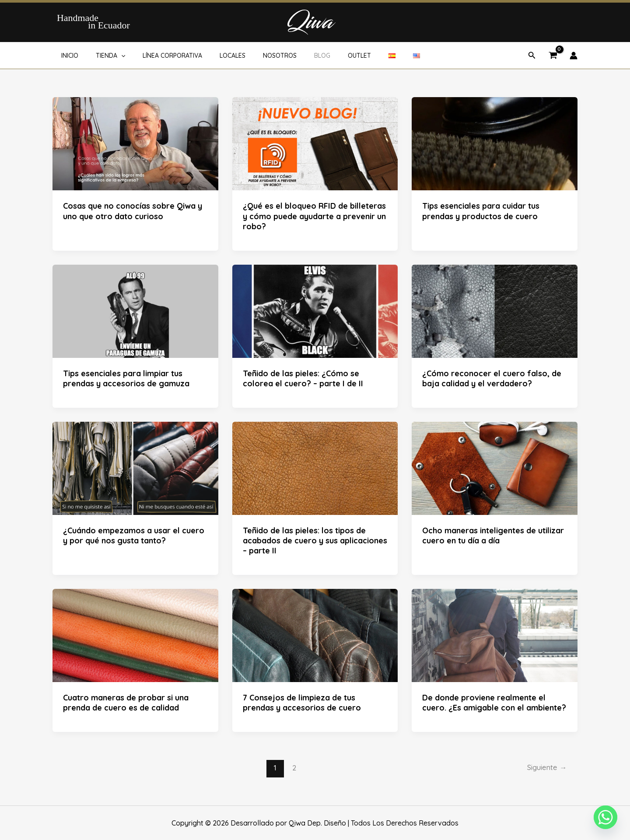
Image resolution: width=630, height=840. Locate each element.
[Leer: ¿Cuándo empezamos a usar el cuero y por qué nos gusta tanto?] (135, 467)
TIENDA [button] (103, 56)
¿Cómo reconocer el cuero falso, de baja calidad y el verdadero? (492, 378)
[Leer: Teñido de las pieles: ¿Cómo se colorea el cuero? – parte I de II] (315, 310)
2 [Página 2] (293, 768)
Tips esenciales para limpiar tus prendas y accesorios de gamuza (126, 378)
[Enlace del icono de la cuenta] (574, 56)
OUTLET (325, 56)
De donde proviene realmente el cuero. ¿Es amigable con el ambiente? (494, 703)
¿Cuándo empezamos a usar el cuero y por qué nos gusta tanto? (134, 535)
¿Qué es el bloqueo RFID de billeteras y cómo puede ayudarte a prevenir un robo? (314, 216)
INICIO (67, 56)
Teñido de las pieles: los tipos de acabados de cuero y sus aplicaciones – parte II (315, 541)
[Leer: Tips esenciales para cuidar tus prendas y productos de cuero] (495, 143)
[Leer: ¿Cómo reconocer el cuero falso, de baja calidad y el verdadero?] (495, 310)
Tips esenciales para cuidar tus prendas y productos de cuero (481, 211)
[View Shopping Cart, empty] (553, 56)
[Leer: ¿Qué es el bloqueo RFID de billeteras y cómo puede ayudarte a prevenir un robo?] (315, 143)
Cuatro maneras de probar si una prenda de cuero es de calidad (126, 703)
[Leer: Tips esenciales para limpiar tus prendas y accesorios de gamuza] (135, 310)
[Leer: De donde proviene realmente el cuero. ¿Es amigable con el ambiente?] (495, 635)
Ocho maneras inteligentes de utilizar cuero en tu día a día (493, 535)
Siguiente (546, 768)
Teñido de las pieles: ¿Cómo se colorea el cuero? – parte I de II (303, 378)
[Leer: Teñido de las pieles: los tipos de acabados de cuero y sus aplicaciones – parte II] (315, 467)
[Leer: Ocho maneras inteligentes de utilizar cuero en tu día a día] (495, 467)
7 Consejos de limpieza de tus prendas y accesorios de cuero (302, 703)
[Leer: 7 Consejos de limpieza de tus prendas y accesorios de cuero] (315, 635)
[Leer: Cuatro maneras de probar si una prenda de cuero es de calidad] (135, 635)
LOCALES (214, 56)
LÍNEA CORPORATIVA (159, 56)
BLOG (293, 56)
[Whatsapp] (605, 817)
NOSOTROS (256, 56)
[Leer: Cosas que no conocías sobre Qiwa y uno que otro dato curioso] (135, 143)
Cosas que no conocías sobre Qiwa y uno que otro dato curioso (133, 211)
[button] (113, 56)
